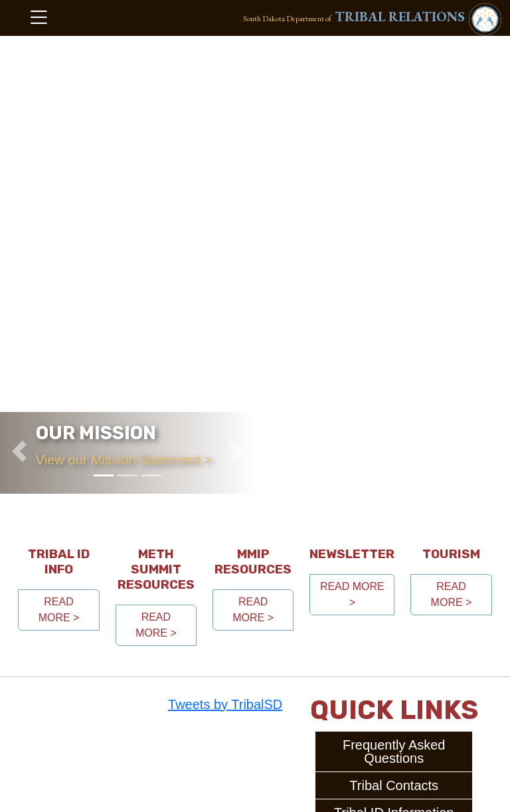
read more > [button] (59, 610)
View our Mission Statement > (124, 460)
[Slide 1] (104, 475)
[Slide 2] (127, 475)
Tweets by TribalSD (225, 704)
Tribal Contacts (394, 785)
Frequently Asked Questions (394, 752)
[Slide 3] (151, 475)
